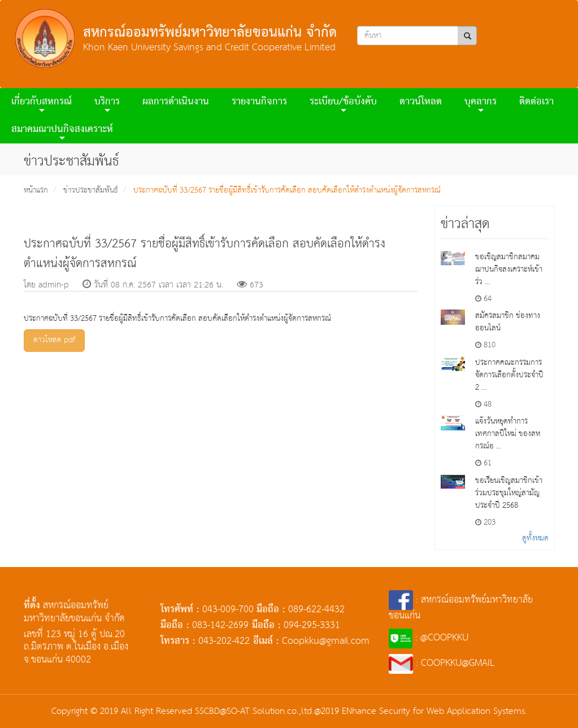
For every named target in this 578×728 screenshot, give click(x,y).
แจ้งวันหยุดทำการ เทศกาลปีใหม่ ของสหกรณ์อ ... (508, 434)
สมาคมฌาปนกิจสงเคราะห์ (62, 131)
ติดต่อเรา (536, 102)
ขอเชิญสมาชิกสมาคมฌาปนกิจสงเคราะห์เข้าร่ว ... (509, 269)
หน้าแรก (36, 190)
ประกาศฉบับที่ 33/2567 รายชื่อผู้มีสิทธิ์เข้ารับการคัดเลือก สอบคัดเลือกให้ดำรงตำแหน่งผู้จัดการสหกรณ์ (287, 190)
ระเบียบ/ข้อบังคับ (343, 104)
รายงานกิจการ (259, 102)
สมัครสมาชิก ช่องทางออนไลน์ (508, 322)
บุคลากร (481, 104)
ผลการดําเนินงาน (176, 102)
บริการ (107, 104)
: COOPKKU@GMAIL (442, 663)
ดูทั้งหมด (535, 538)
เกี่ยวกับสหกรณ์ (42, 104)
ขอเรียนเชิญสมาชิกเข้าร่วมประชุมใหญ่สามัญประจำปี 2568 (509, 493)
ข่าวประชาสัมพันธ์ (91, 190)
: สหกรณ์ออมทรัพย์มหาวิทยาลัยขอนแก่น (460, 608)
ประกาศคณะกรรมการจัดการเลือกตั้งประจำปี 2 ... (509, 375)
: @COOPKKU (429, 638)
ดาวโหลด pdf (54, 340)
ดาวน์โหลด (421, 102)
